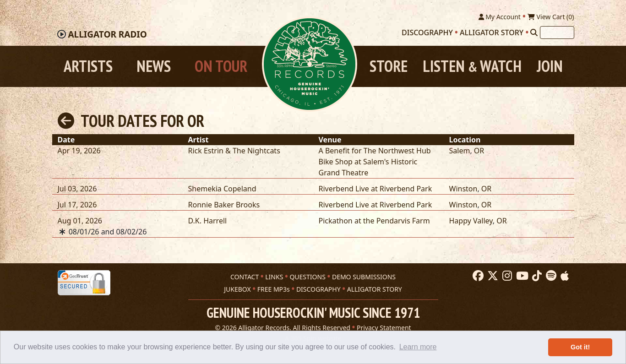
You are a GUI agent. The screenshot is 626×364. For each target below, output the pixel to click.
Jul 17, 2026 (77, 205)
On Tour (221, 66)
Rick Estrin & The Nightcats (234, 151)
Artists (88, 66)
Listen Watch (472, 66)
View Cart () (551, 17)
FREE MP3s (274, 289)
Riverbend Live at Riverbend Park (376, 189)
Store (389, 66)
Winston (463, 189)
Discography (427, 33)
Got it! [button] (580, 347)
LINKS (274, 277)
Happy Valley (471, 221)
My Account (500, 17)
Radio (107, 34)
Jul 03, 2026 (77, 189)
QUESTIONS (307, 277)
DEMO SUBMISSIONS (364, 277)
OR (479, 151)
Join (550, 66)
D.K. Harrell (208, 221)
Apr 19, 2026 (79, 151)
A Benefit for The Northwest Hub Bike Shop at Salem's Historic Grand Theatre (375, 162)
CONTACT (245, 277)
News (154, 66)
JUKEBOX (237, 289)
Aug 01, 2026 (80, 221)
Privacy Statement (384, 328)
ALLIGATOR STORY (375, 289)
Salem (460, 151)
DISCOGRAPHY (318, 289)
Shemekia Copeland (222, 189)
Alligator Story (492, 33)
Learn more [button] (418, 347)
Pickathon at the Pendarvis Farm (374, 221)
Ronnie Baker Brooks (224, 205)
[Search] (534, 33)
